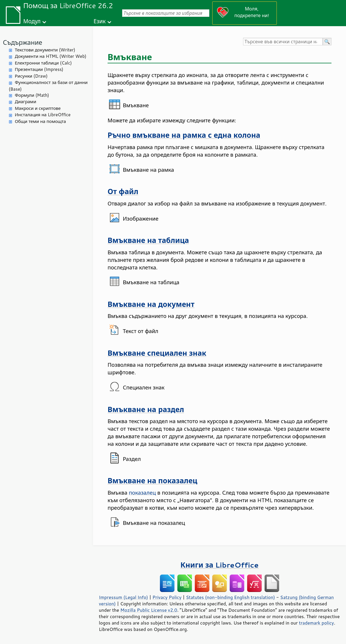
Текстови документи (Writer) (45, 50)
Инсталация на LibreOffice (43, 115)
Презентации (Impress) (39, 69)
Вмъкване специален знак (157, 353)
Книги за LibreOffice (220, 565)
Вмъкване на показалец (153, 481)
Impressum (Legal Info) (123, 597)
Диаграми (25, 102)
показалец (142, 493)
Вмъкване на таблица (148, 240)
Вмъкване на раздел (146, 409)
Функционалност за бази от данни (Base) (48, 86)
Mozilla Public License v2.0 (149, 610)
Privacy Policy (167, 597)
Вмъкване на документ (151, 304)
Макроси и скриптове (38, 108)
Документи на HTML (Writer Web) (51, 56)
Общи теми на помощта (40, 121)
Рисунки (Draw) (31, 76)
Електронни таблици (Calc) (43, 63)
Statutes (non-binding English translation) (230, 597)
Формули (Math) (32, 95)
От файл (123, 191)
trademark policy (316, 623)
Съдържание (23, 42)
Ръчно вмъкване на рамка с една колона (184, 135)
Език (100, 21)
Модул (32, 21)
